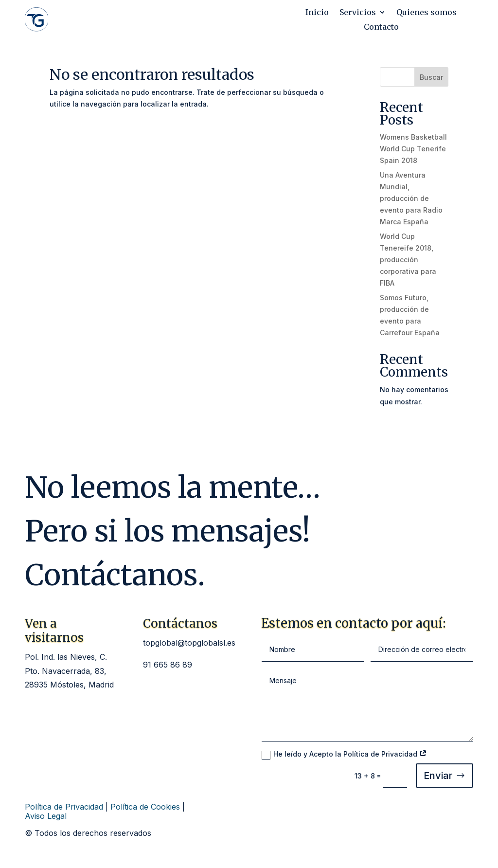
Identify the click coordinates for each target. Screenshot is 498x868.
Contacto (381, 27)
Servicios (358, 13)
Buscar (431, 77)
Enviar (438, 776)
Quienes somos (427, 13)
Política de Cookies (145, 807)
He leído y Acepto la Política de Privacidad (344, 754)
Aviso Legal (46, 816)
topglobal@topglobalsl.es (189, 643)
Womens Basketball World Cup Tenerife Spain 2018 (413, 149)
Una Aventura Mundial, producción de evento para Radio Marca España (411, 198)
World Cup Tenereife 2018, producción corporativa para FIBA (408, 259)
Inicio (317, 13)
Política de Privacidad (64, 807)
